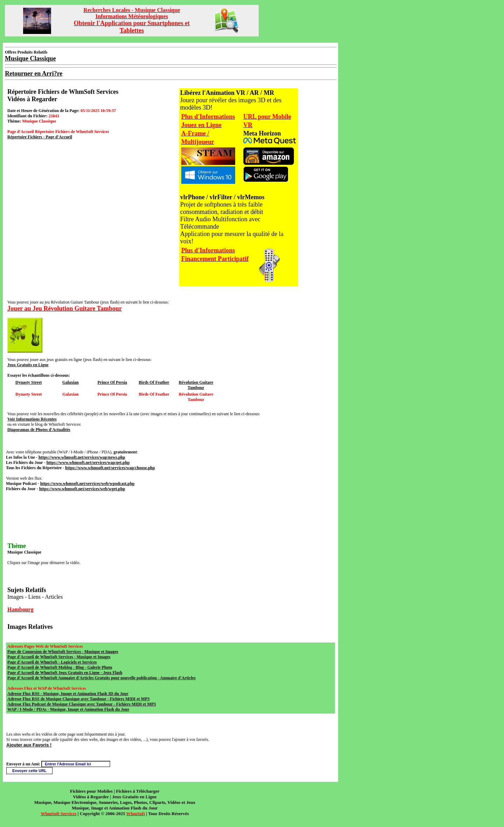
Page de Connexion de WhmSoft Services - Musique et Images (63, 652)
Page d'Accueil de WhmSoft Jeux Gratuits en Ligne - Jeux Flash (65, 673)
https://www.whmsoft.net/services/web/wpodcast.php (87, 484)
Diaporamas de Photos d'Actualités (39, 430)
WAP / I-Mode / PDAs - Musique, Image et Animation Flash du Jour (68, 709)
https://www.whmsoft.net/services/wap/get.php (88, 463)
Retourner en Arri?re (34, 74)
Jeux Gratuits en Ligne (28, 365)
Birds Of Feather (154, 382)
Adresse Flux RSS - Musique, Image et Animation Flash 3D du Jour (68, 694)
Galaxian (71, 382)
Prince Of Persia (112, 382)
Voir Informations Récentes (32, 419)
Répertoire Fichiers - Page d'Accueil (40, 137)
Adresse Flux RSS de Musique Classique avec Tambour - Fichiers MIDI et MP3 (78, 699)
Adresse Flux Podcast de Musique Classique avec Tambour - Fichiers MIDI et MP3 (82, 704)
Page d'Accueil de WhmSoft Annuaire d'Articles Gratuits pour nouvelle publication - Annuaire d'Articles (101, 678)
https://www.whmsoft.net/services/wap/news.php (82, 457)
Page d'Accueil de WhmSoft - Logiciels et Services (52, 662)
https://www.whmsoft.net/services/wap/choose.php (110, 468)
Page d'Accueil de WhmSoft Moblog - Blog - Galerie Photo (60, 667)
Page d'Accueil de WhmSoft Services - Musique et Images (59, 657)
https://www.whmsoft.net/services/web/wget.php (82, 489)
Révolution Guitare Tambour (196, 385)
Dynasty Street (29, 382)
